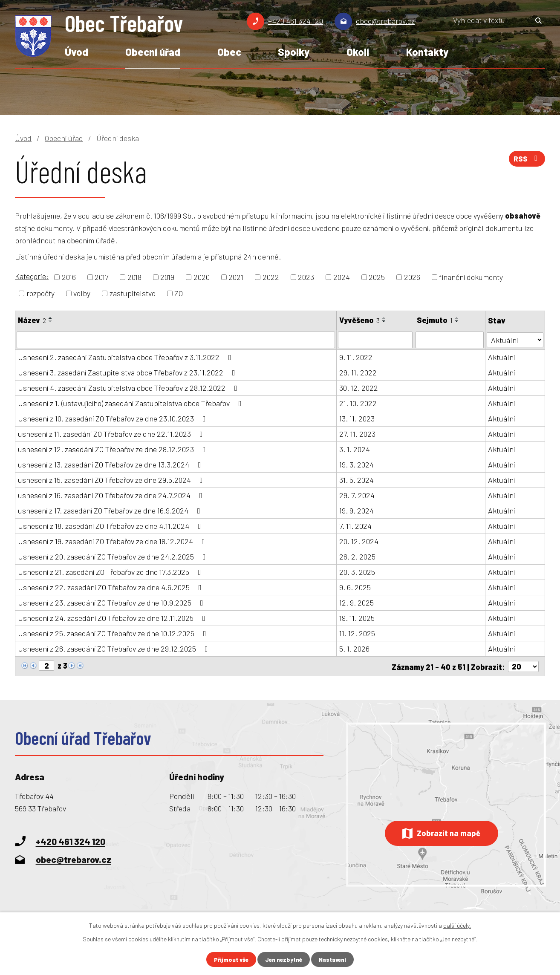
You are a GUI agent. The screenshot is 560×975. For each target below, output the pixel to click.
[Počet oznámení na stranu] (523, 666)
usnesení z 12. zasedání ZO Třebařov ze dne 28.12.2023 (114, 449)
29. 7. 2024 (357, 495)
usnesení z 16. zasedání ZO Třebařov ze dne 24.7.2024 (112, 495)
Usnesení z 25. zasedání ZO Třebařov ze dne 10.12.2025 (114, 633)
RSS (526, 160)
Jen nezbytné (284, 959)
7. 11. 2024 (355, 525)
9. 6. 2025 (355, 587)
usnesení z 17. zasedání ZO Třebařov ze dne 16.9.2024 (111, 510)
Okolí (358, 52)
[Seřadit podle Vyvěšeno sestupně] (384, 321)
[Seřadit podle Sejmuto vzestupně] (457, 318)
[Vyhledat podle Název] (176, 340)
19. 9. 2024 (356, 510)
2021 (236, 277)
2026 (412, 277)
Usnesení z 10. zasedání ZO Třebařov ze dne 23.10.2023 (114, 418)
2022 (271, 277)
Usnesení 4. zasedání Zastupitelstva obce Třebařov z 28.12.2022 (129, 387)
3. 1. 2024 (355, 449)
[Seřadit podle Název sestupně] (51, 321)
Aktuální (501, 357)
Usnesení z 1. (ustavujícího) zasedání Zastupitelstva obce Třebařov (131, 403)
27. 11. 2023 (357, 433)
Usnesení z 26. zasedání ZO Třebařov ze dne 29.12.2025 (115, 648)
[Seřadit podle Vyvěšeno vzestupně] (384, 318)
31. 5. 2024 (356, 479)
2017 (101, 277)
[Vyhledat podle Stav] (515, 339)
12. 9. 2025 (356, 602)
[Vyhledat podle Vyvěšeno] (375, 340)
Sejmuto (435, 320)
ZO (179, 293)
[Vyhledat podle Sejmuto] (450, 340)
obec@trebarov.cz (385, 21)
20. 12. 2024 (359, 541)
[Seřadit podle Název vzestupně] (51, 318)
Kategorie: (32, 276)
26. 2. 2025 (357, 556)
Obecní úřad (153, 52)
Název (32, 320)
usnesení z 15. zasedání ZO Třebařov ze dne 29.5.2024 (112, 479)
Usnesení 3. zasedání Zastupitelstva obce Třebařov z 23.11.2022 (128, 372)
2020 (202, 277)
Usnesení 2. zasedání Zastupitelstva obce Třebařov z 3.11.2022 (126, 357)
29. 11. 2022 (358, 372)
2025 (377, 277)
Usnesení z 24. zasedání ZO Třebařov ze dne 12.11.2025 (113, 617)
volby (82, 293)
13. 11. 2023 (357, 418)
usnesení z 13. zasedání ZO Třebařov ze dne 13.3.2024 (111, 464)
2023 (306, 277)
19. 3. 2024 (356, 464)
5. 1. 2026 (354, 648)
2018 (134, 277)
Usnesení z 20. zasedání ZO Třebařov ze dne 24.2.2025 (114, 556)
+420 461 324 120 (296, 21)
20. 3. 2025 (357, 571)
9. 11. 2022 (356, 357)
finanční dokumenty (471, 277)
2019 (167, 277)
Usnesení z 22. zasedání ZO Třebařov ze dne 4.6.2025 (111, 587)
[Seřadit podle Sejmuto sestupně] (457, 321)
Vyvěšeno (359, 320)
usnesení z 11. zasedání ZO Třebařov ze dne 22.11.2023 (112, 433)
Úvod (76, 52)
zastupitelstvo (133, 293)
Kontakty (427, 52)
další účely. (457, 925)
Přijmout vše (230, 959)
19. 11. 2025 (357, 617)
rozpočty (40, 293)
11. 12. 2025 (357, 633)
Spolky (294, 52)
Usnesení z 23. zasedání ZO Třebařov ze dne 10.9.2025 (112, 602)
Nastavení (334, 959)
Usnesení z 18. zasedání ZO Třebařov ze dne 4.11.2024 (111, 525)
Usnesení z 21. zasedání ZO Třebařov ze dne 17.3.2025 (111, 571)
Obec (229, 52)
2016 (69, 277)
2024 (342, 277)
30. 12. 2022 (359, 387)
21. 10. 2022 (358, 403)
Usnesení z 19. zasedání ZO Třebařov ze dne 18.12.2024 (113, 541)
